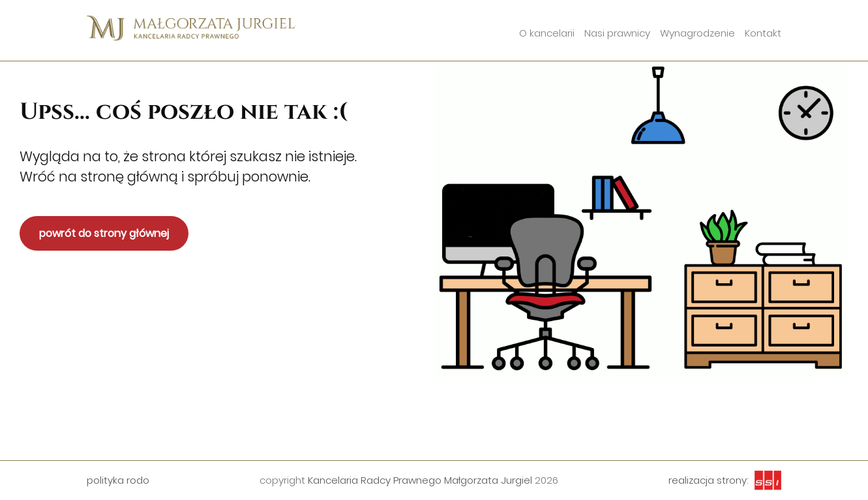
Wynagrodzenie (697, 33)
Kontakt (763, 33)
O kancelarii (547, 33)
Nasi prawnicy (617, 33)
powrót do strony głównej (104, 233)
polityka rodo (118, 480)
